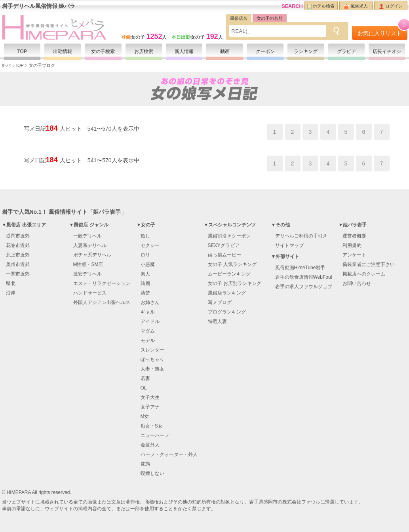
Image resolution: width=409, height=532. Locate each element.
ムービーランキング (229, 274)
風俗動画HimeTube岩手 (300, 268)
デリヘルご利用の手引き (301, 236)
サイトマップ (289, 245)
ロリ (145, 255)
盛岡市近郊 (18, 236)
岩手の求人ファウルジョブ (304, 287)
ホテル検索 (321, 6)
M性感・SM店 (88, 264)
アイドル (150, 321)
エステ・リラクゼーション (102, 283)
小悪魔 (148, 264)
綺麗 (145, 283)
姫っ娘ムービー (224, 255)
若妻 (145, 378)
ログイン (391, 6)
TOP (22, 51)
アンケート (354, 255)
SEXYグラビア (224, 245)
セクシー (150, 245)
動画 (225, 51)
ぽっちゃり (152, 359)
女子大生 (150, 397)
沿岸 (11, 293)
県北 (11, 283)
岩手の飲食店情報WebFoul (304, 277)
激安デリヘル (88, 274)
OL (144, 388)
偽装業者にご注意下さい (369, 264)
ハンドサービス (90, 293)
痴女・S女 (152, 426)
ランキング (306, 51)
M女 (145, 416)
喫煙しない (152, 473)
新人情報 (184, 51)
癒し (145, 236)
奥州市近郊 (18, 264)
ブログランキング (227, 312)
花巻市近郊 (18, 245)
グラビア (346, 51)
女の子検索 (103, 51)
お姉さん (150, 302)
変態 (145, 464)
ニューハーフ (155, 435)
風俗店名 (239, 18)
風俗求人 (356, 6)
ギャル (148, 312)
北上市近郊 (18, 255)
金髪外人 (150, 445)
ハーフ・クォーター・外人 (169, 454)
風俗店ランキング (227, 293)
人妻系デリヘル (90, 245)
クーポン (265, 51)
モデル (148, 340)
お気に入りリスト (382, 31)
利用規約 (352, 245)
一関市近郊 (18, 274)
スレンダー (152, 350)
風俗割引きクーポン (229, 236)
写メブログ (220, 302)
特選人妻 (217, 321)
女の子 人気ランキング (232, 264)
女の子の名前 (270, 18)
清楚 (145, 293)
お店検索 (144, 51)
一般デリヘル (88, 236)
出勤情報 (63, 51)
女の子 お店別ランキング (235, 283)
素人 (145, 274)
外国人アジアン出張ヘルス (102, 302)
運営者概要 (354, 236)
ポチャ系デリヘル (92, 255)
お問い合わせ (357, 283)
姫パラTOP (13, 65)
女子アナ (150, 407)
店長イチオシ (387, 51)
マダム (148, 331)
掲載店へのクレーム (364, 274)
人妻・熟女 (152, 369)
